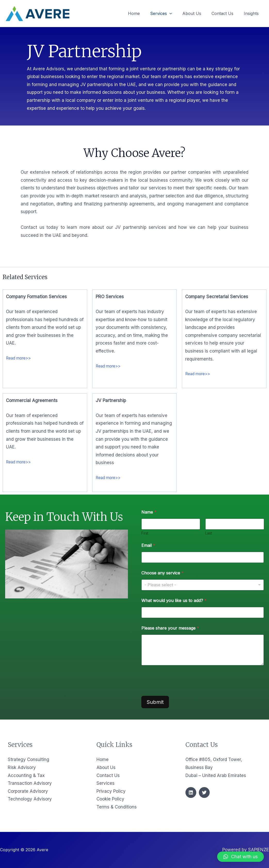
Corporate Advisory (28, 791)
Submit (155, 702)
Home (103, 760)
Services (105, 783)
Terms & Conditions (117, 807)
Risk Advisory (22, 767)
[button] (241, 857)
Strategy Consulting (28, 760)
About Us (106, 767)
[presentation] (181, 691)
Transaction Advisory (30, 783)
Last (208, 533)
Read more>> (20, 358)
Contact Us (108, 775)
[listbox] (203, 585)
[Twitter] (204, 792)
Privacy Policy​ (111, 791)
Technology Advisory (30, 799)
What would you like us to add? (174, 601)
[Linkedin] (191, 792)
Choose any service (162, 573)
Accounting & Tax (26, 775)
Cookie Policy (110, 799)
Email (148, 545)
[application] (177, 13)
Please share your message (170, 628)
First (145, 533)
